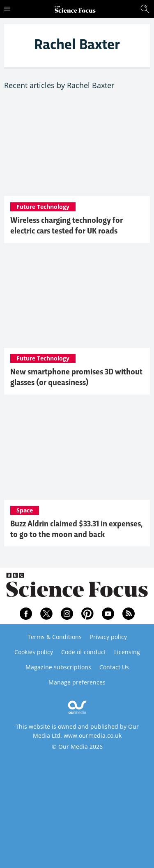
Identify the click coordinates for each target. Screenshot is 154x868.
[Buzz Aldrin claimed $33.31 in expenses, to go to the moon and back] (77, 451)
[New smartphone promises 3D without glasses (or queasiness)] (77, 300)
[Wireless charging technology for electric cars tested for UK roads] (77, 148)
